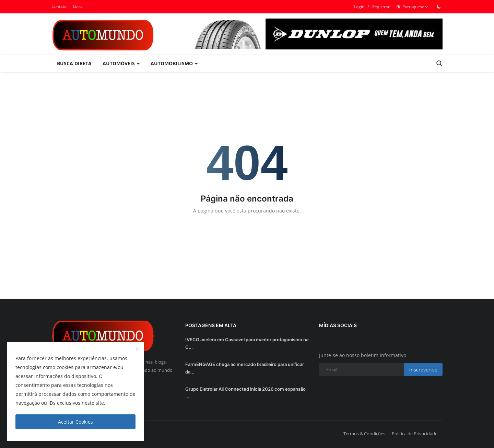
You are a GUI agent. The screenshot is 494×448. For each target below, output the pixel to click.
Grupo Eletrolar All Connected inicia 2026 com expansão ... (245, 393)
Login (359, 7)
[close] (137, 349)
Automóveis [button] (121, 63)
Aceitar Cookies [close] (75, 422)
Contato (59, 6)
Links (78, 6)
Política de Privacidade (415, 434)
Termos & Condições (364, 434)
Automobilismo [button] (174, 63)
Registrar (381, 7)
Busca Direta (74, 63)
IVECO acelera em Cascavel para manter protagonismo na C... (247, 343)
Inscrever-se (423, 370)
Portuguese (412, 7)
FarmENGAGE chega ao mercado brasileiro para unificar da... (245, 368)
